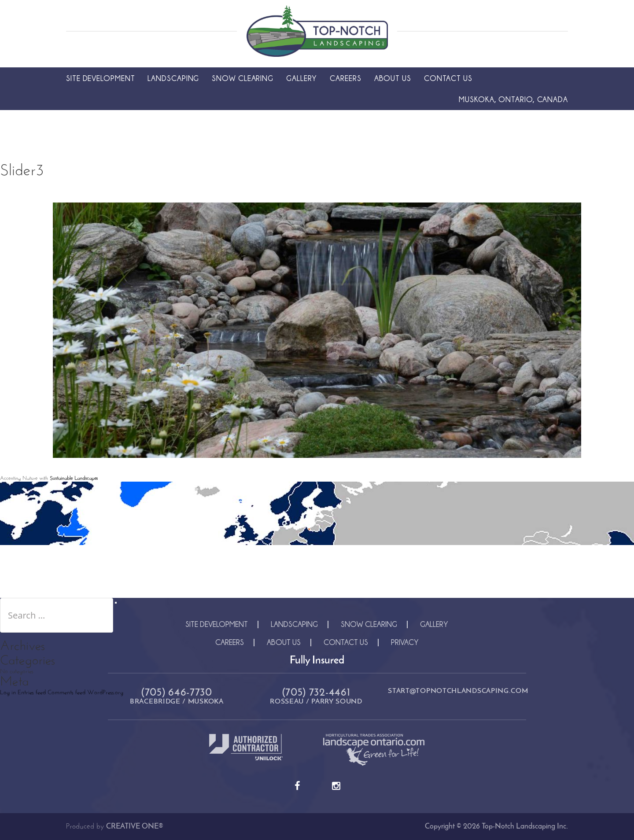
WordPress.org (105, 693)
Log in (8, 693)
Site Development (100, 78)
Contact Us (448, 78)
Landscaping (173, 78)
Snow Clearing (243, 78)
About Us (393, 78)
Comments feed (66, 693)
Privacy (405, 642)
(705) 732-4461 (316, 693)
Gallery (302, 78)
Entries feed (32, 693)
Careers (345, 78)
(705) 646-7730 (177, 693)
